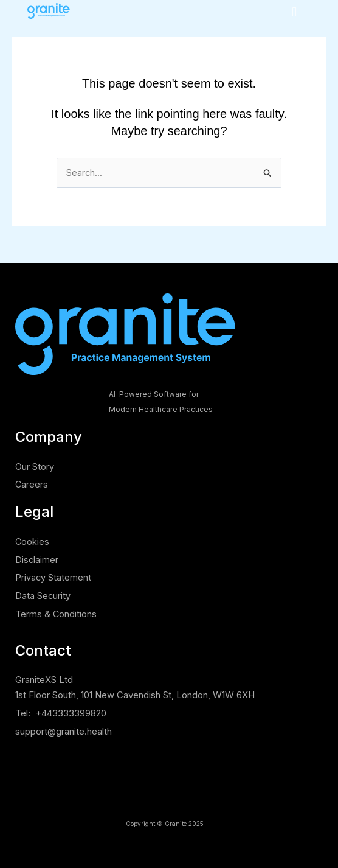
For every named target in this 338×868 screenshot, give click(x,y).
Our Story (35, 467)
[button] (295, 12)
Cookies (33, 541)
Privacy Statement (53, 577)
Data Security (43, 596)
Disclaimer (37, 560)
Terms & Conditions (56, 614)
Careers (32, 484)
